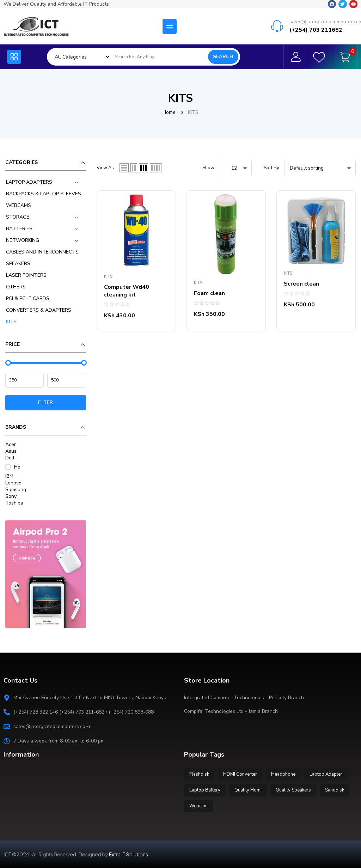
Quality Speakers (293, 790)
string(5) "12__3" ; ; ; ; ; (236, 168)
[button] (170, 25)
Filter (45, 402)
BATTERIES (19, 229)
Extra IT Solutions (129, 854)
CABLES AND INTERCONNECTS (42, 252)
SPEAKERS (18, 264)
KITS (11, 322)
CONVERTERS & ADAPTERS (39, 310)
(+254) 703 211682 (316, 29)
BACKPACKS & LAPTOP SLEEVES (44, 194)
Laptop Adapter (326, 774)
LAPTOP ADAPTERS (29, 182)
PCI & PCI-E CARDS (28, 298)
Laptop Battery (205, 790)
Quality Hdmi (248, 790)
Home (169, 112)
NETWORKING (23, 240)
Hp (17, 467)
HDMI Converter (240, 774)
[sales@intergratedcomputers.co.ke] (277, 25)
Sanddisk (335, 790)
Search (223, 57)
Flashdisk (199, 774)
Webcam (198, 806)
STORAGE (18, 217)
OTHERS (16, 287)
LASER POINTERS (26, 275)
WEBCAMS (19, 205)
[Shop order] (320, 168)
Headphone (283, 774)
